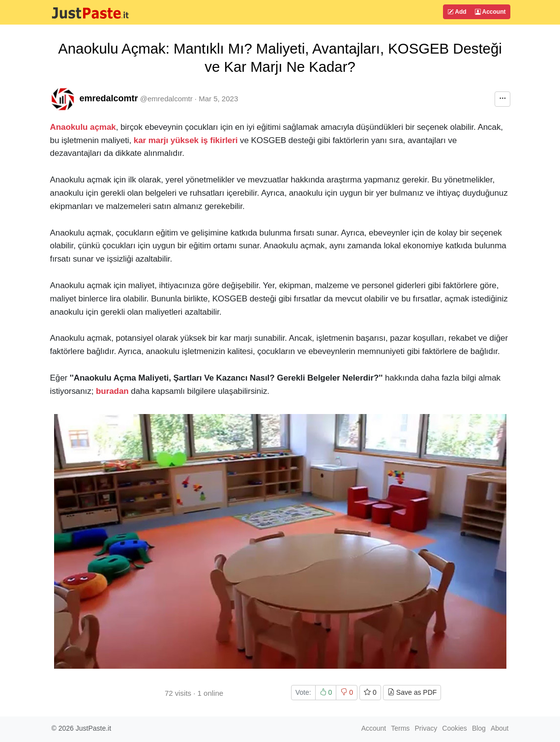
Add (457, 12)
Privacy (426, 728)
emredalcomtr (109, 98)
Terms (400, 728)
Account (490, 12)
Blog (479, 728)
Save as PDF (412, 692)
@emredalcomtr (166, 99)
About (500, 728)
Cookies (455, 728)
